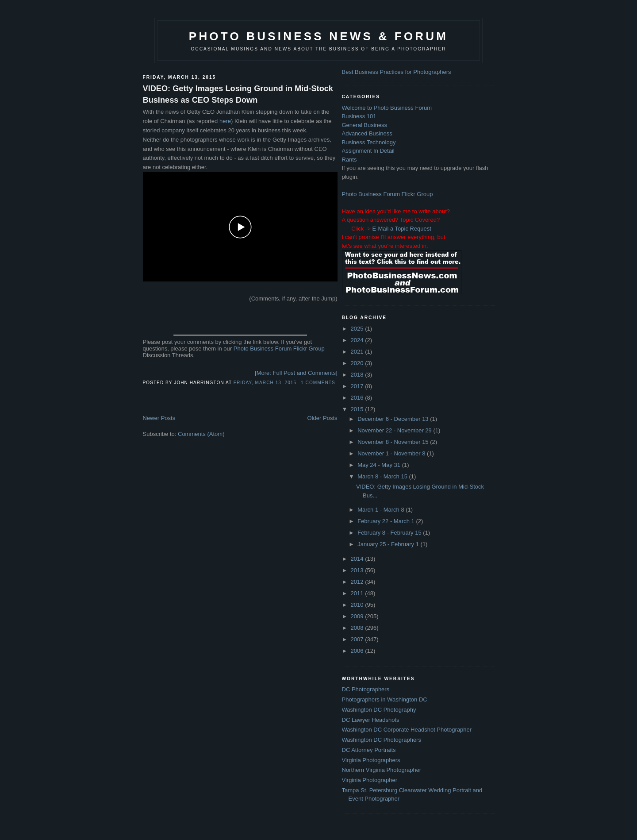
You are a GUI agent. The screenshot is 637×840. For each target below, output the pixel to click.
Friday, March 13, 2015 (265, 383)
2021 (358, 352)
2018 (358, 375)
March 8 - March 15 (383, 476)
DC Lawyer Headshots (371, 720)
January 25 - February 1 (389, 544)
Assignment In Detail (368, 151)
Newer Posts (159, 418)
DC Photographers (366, 689)
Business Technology (369, 142)
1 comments (318, 383)
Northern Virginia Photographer (382, 770)
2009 (358, 616)
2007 (358, 639)
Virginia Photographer (370, 780)
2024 (358, 340)
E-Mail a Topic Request (401, 229)
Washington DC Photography (379, 710)
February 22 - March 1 (387, 521)
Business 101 (359, 116)
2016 (358, 398)
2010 (358, 605)
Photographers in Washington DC (385, 699)
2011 (358, 593)
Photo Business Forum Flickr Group (279, 349)
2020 (358, 363)
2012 (358, 582)
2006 (358, 651)
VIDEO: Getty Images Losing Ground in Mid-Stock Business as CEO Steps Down (238, 94)
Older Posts (322, 418)
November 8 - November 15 (394, 442)
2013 (358, 570)
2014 (358, 559)
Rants (349, 160)
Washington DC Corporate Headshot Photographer (407, 730)
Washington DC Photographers (382, 740)
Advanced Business (367, 133)
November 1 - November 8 (392, 453)
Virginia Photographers (371, 760)
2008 (358, 628)
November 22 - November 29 (395, 430)
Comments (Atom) (201, 434)
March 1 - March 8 (382, 510)
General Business (365, 125)
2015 (358, 409)
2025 (358, 329)
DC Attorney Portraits (369, 750)
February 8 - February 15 (390, 533)
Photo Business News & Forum (318, 36)
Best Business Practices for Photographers (397, 72)
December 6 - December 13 (394, 419)
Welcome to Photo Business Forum (387, 108)
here (225, 121)
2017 (358, 386)
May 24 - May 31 (380, 465)
